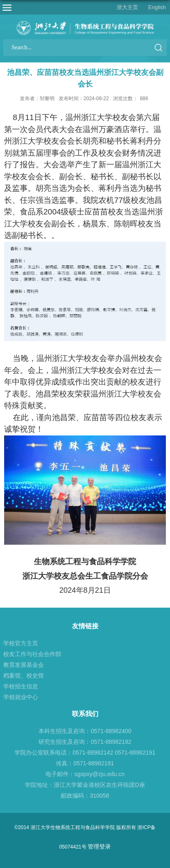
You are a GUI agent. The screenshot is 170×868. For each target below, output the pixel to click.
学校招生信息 (21, 686)
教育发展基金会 (24, 665)
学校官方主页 (21, 643)
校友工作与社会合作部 (32, 654)
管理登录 (99, 846)
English (157, 7)
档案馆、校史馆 (24, 676)
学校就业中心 (21, 697)
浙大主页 (127, 7)
